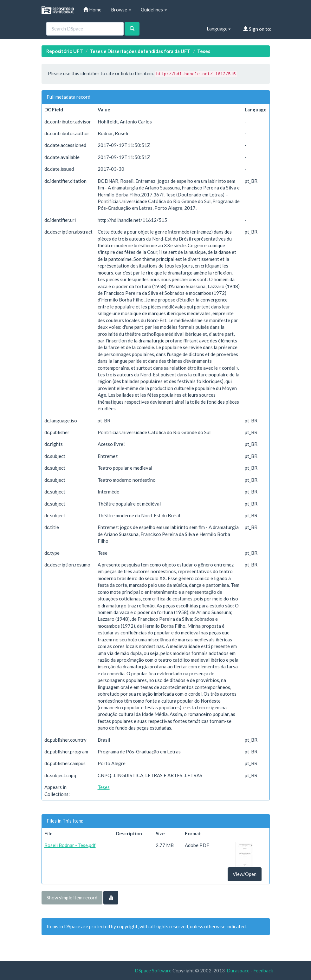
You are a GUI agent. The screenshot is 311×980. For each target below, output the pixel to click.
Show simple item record (72, 897)
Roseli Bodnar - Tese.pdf (70, 845)
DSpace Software (153, 970)
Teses (204, 51)
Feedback (263, 970)
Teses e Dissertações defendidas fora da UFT (140, 51)
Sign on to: (257, 29)
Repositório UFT (65, 51)
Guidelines (154, 10)
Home (92, 10)
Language (219, 29)
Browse (121, 10)
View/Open (245, 874)
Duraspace (238, 970)
